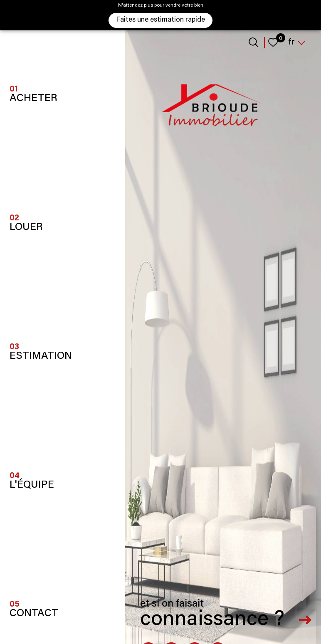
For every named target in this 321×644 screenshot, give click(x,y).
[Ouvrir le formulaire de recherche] (253, 42)
